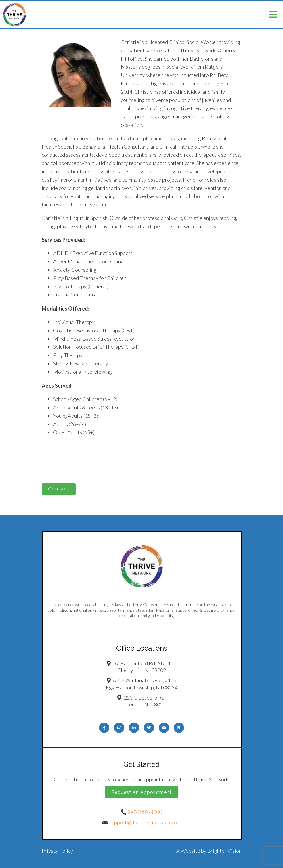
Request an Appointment (141, 792)
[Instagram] (119, 728)
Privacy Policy (57, 851)
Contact (59, 489)
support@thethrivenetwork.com (145, 822)
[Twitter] (149, 728)
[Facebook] (104, 728)
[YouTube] (164, 728)
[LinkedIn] (134, 728)
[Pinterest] (179, 728)
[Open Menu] (273, 14)
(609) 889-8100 (145, 812)
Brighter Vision (224, 851)
